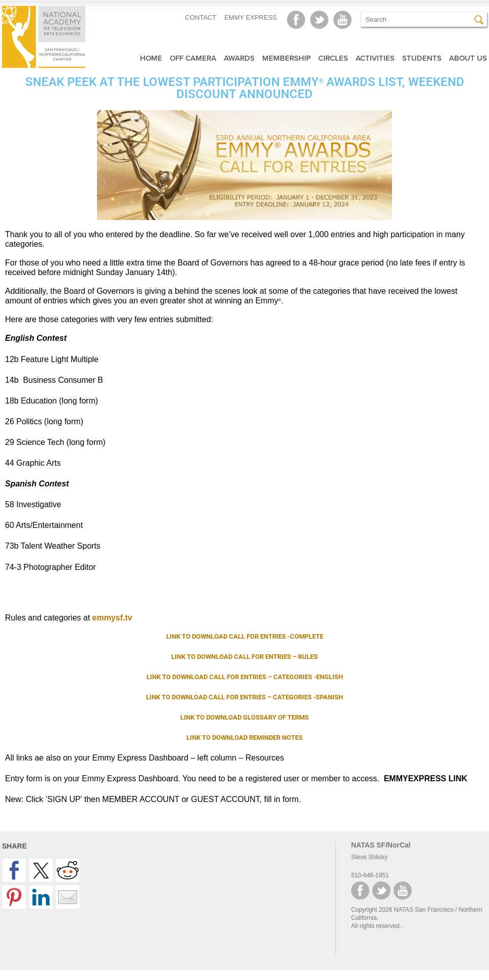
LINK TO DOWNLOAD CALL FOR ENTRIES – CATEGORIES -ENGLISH (245, 677)
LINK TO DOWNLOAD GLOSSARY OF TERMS (244, 717)
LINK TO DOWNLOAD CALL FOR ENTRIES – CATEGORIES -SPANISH (244, 697)
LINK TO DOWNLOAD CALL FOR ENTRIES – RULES (244, 657)
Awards (239, 58)
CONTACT (201, 17)
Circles (333, 58)
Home (151, 58)
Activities (375, 58)
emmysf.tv (112, 618)
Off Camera (193, 58)
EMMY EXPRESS (251, 17)
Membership (286, 58)
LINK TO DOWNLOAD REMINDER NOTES (244, 738)
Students (422, 58)
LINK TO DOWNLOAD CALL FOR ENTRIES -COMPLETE (245, 636)
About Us (468, 58)
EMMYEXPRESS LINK (426, 778)
